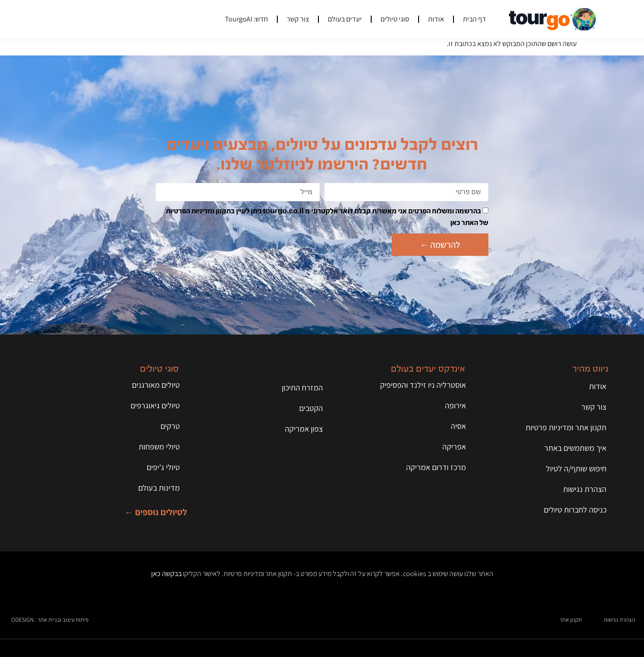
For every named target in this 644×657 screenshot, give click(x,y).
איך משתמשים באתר (575, 448)
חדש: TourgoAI (246, 19)
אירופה (455, 405)
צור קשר (298, 19)
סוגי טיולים (395, 19)
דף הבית (475, 19)
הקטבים (311, 408)
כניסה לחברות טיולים (575, 510)
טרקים (170, 426)
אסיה (458, 426)
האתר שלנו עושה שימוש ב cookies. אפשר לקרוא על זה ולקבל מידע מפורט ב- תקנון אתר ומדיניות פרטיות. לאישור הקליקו (322, 574)
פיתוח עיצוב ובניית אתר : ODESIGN (50, 620)
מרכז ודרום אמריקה (436, 467)
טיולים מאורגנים (156, 385)
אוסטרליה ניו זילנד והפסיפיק (423, 385)
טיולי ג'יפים (163, 467)
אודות (436, 19)
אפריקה (454, 447)
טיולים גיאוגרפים (155, 405)
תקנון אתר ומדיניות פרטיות (566, 427)
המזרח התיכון (302, 388)
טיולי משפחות (159, 447)
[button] (81, 19)
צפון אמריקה (304, 429)
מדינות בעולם (159, 488)
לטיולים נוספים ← (156, 512)
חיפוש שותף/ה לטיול (576, 468)
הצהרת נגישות (585, 489)
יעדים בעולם (345, 19)
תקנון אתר (571, 620)
